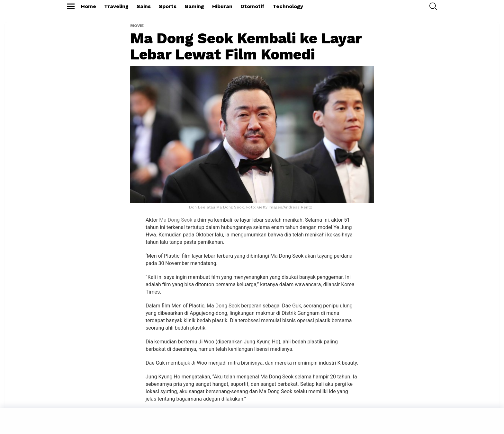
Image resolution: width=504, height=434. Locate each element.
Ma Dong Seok (176, 220)
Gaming (194, 6)
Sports (168, 6)
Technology (288, 6)
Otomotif (252, 6)
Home (89, 6)
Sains (144, 6)
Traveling (116, 6)
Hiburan (222, 6)
